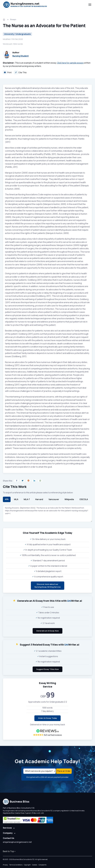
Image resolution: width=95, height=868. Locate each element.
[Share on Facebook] (16, 481)
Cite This (20, 72)
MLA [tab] (16, 499)
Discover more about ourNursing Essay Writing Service (48, 586)
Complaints (42, 865)
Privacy (5, 865)
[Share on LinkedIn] (34, 481)
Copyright (27, 865)
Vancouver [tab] (54, 499)
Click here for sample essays (70, 63)
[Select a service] (40, 771)
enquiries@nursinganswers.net (17, 842)
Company (8, 833)
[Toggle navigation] (90, 5)
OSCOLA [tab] (84, 499)
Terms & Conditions (16, 865)
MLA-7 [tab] (27, 499)
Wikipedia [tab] (69, 499)
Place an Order (64, 771)
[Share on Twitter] (22, 481)
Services (7, 828)
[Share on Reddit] (28, 481)
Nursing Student (21, 56)
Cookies (35, 865)
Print (7, 72)
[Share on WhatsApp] (40, 481)
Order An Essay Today (47, 718)
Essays (13, 19)
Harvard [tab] (39, 499)
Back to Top (9, 851)
